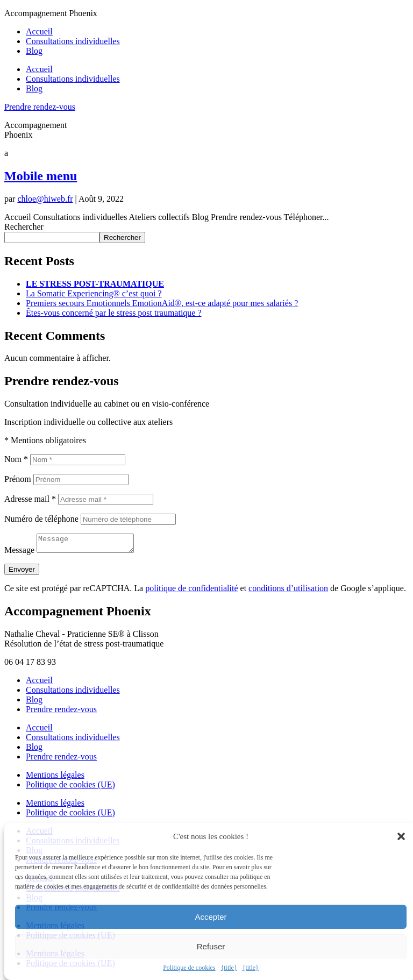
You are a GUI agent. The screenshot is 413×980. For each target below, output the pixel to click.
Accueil (39, 31)
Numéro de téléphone (41, 519)
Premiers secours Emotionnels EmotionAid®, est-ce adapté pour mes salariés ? (162, 303)
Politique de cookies (189, 968)
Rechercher (24, 227)
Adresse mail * (30, 499)
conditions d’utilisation (288, 591)
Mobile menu (41, 176)
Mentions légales (55, 778)
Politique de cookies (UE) (70, 788)
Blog (34, 51)
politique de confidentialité (191, 591)
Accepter (211, 917)
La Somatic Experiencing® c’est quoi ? (94, 293)
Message (19, 553)
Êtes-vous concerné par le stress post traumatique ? (114, 313)
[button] (401, 836)
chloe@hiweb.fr (45, 199)
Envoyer (22, 573)
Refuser (211, 946)
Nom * (16, 459)
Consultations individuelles (73, 41)
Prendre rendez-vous (40, 107)
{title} (229, 968)
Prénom (18, 479)
